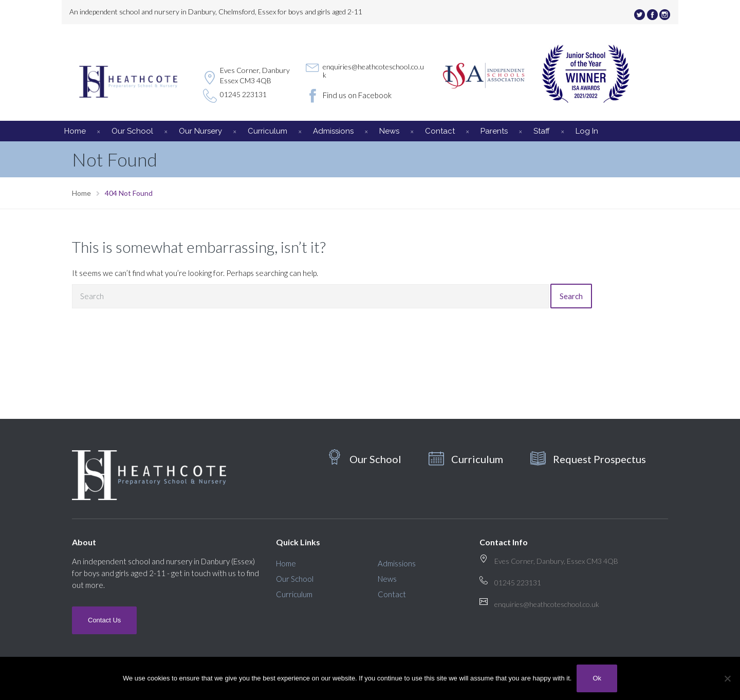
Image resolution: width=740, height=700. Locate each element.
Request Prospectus (599, 459)
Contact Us (104, 620)
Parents (494, 131)
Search (571, 296)
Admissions (333, 131)
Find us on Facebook (357, 95)
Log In (587, 131)
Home (75, 131)
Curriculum (267, 131)
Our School (132, 131)
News (389, 131)
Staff (542, 131)
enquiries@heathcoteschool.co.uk (373, 71)
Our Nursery (200, 131)
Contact (440, 131)
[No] (727, 678)
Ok (597, 678)
